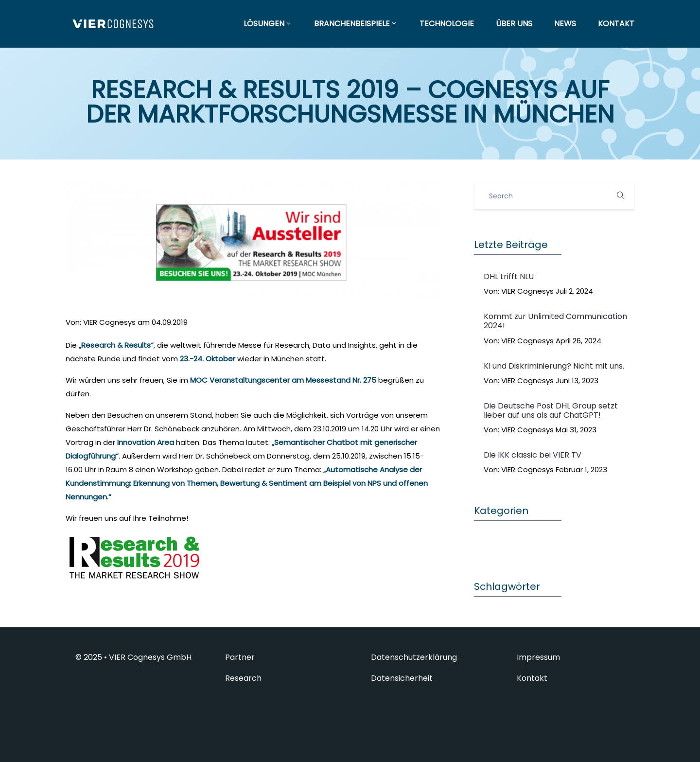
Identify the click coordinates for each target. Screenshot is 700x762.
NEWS (565, 24)
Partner (240, 657)
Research (243, 678)
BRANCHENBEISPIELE (356, 24)
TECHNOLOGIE (447, 24)
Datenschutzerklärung (414, 657)
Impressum (538, 657)
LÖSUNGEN (268, 24)
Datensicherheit (402, 678)
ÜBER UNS (514, 24)
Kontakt (532, 678)
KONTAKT (616, 24)
